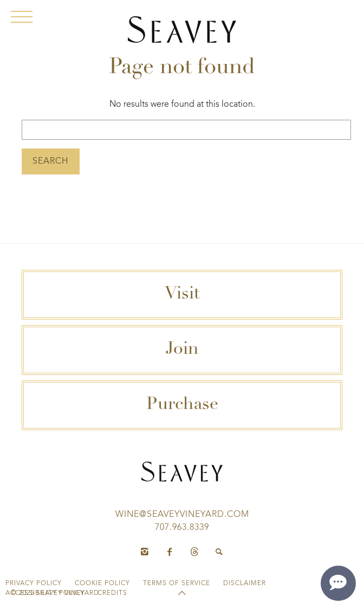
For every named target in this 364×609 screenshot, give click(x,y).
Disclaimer (245, 584)
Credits (112, 593)
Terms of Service (177, 584)
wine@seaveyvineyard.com (182, 515)
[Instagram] (145, 552)
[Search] (219, 552)
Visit (182, 295)
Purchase (182, 405)
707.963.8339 (182, 528)
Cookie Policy (102, 584)
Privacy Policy (34, 584)
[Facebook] (170, 552)
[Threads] (194, 552)
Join (182, 350)
